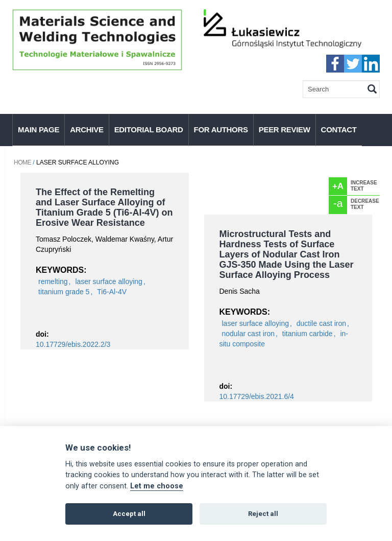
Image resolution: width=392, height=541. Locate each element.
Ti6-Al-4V (112, 292)
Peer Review (285, 130)
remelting (53, 281)
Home (22, 162)
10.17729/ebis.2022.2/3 (73, 344)
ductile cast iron (321, 323)
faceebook (335, 64)
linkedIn (371, 64)
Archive (87, 130)
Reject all (263, 514)
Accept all (129, 514)
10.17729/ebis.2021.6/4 (257, 396)
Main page (39, 130)
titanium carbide (308, 334)
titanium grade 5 (64, 292)
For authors (221, 130)
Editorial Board (149, 130)
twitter (353, 64)
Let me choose (157, 486)
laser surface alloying (109, 281)
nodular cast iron (249, 334)
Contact (339, 130)
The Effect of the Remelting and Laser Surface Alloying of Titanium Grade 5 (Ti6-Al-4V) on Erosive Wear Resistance (104, 207)
